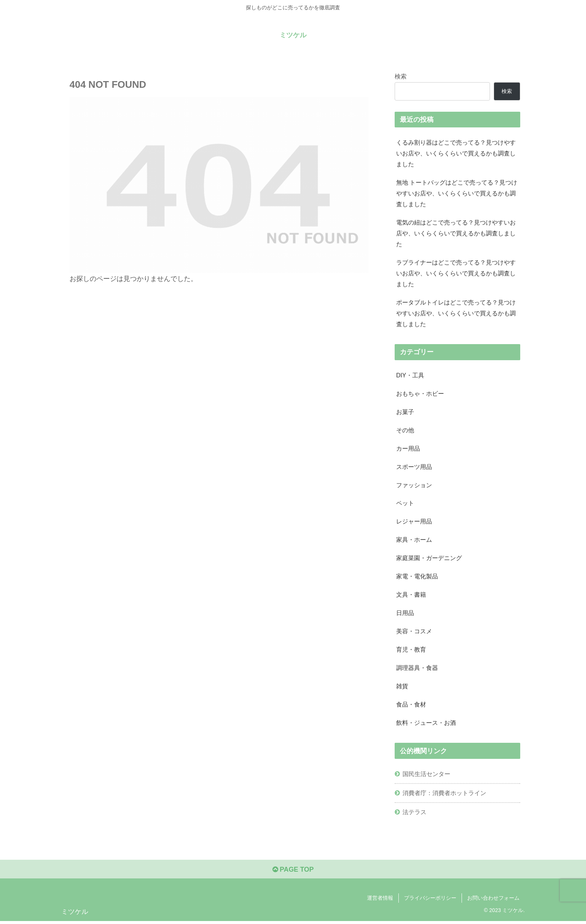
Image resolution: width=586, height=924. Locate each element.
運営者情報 (380, 901)
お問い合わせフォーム (493, 901)
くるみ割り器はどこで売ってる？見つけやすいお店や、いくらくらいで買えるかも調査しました (456, 153)
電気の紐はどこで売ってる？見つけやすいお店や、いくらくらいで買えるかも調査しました (456, 234)
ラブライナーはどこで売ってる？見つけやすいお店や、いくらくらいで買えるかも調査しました (456, 274)
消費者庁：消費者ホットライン (444, 795)
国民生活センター (426, 776)
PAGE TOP (293, 872)
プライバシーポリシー (430, 901)
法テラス (414, 815)
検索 (401, 76)
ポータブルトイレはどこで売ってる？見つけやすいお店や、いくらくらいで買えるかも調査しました (456, 314)
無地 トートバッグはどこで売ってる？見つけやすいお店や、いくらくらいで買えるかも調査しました (457, 194)
